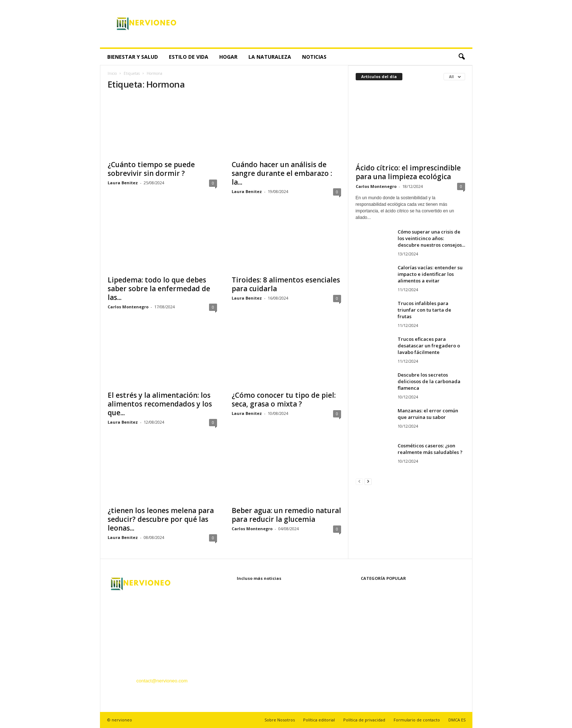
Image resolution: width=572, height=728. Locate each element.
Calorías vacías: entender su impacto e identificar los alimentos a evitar (430, 274)
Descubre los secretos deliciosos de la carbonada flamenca (429, 381)
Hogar (228, 57)
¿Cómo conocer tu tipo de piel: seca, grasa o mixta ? (284, 400)
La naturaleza (270, 57)
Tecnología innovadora (379, 645)
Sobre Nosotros (280, 720)
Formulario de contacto (417, 720)
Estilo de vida (189, 57)
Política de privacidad (364, 720)
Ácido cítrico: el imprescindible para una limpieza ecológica (408, 172)
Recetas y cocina (373, 656)
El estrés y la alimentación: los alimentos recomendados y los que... (160, 404)
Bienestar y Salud (133, 57)
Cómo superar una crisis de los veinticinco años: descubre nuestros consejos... (431, 238)
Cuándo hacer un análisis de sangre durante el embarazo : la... (282, 173)
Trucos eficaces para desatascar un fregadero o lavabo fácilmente (429, 346)
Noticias (314, 57)
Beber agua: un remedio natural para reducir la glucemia (286, 515)
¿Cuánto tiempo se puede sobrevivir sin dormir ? (151, 169)
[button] (461, 57)
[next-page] (368, 481)
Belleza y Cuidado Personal (384, 623)
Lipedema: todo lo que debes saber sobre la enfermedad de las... (159, 289)
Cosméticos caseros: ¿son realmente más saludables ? (430, 449)
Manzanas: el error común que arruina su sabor (428, 414)
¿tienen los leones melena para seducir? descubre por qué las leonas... (161, 519)
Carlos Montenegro (128, 307)
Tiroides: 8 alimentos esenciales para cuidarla (286, 284)
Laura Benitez (123, 183)
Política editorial (319, 720)
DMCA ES (457, 720)
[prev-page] (359, 481)
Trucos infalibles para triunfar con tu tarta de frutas (424, 310)
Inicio (112, 73)
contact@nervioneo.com (162, 681)
